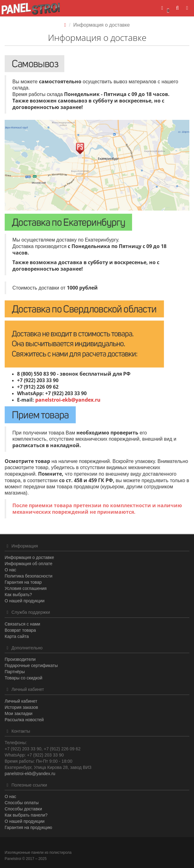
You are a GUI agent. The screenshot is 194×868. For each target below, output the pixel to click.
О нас (10, 570)
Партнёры (15, 672)
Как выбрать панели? (26, 815)
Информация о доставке (29, 557)
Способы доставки (23, 809)
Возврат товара (20, 630)
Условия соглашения (26, 588)
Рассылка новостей (24, 720)
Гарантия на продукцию (28, 827)
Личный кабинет (21, 701)
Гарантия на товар (23, 582)
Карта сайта (17, 636)
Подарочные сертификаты (31, 665)
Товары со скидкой (24, 678)
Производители (20, 659)
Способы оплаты (22, 803)
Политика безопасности (28, 576)
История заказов (21, 707)
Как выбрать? (18, 595)
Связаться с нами (22, 624)
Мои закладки (19, 713)
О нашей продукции (25, 601)
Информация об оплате (28, 564)
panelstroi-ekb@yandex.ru (68, 400)
